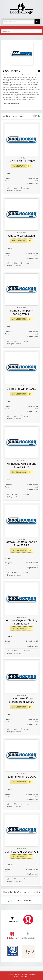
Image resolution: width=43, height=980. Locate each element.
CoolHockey (21, 158)
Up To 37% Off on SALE (22, 389)
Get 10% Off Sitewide (21, 236)
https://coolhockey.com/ (11, 103)
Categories (24, 977)
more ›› (9, 174)
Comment (25, 188)
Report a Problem (14, 191)
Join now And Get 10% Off (21, 852)
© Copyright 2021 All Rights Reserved (21, 974)
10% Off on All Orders (21, 161)
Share (15, 188)
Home (16, 977)
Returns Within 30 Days (21, 777)
